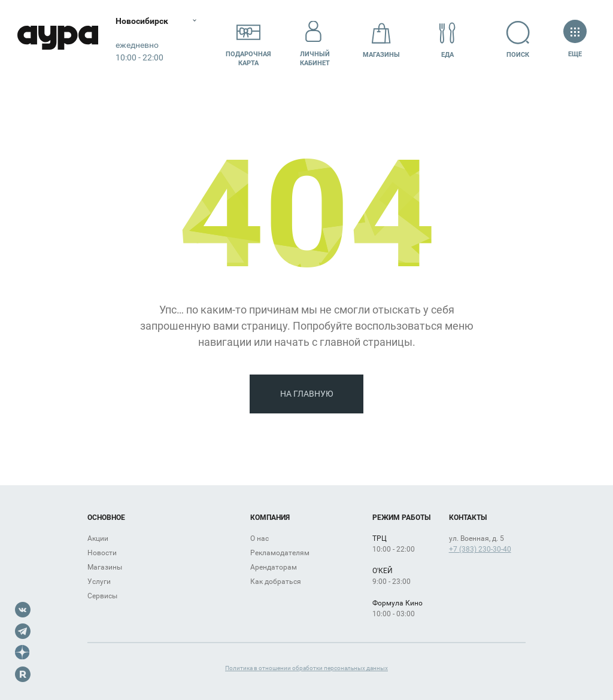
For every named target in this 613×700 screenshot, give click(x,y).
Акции (98, 538)
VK (23, 610)
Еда (447, 40)
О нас (260, 538)
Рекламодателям (280, 553)
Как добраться (276, 582)
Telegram (23, 631)
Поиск (518, 40)
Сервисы (102, 596)
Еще (575, 40)
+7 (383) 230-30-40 (480, 549)
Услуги (99, 582)
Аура (60, 40)
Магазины (381, 40)
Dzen (23, 653)
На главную (307, 394)
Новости (102, 553)
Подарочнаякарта (248, 40)
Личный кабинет (315, 40)
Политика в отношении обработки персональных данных (306, 668)
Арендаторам (274, 567)
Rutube (23, 674)
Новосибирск (146, 21)
